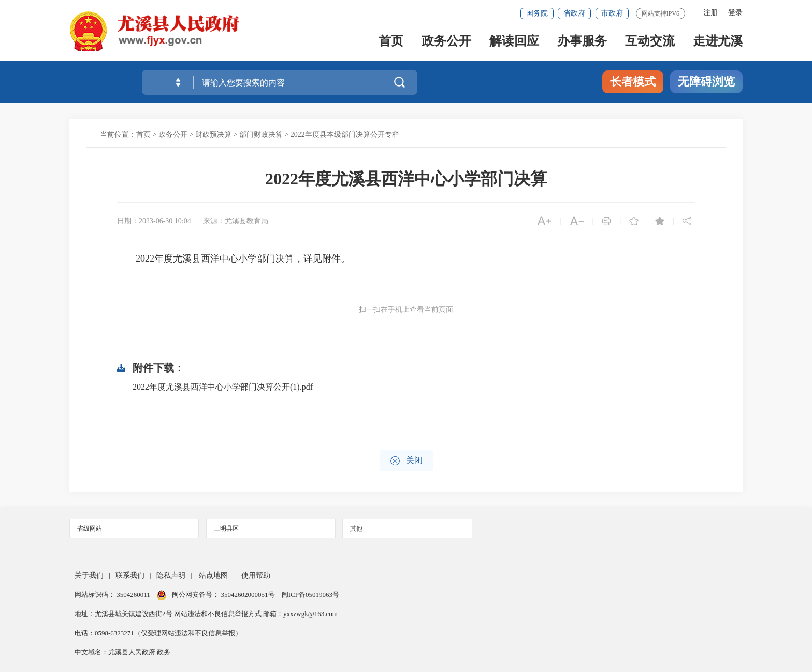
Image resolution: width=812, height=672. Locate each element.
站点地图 (213, 575)
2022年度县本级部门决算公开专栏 (345, 134)
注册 (711, 13)
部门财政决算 (261, 134)
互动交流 (650, 42)
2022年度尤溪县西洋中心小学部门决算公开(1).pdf (223, 387)
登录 (735, 13)
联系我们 (130, 575)
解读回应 (514, 42)
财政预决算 (213, 134)
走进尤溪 (718, 42)
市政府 (612, 13)
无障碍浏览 (706, 82)
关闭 (406, 461)
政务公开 (446, 42)
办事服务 (582, 42)
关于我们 (89, 575)
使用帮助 (256, 575)
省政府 (574, 13)
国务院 (537, 13)
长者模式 (633, 82)
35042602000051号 (249, 595)
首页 (391, 42)
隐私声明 (171, 575)
